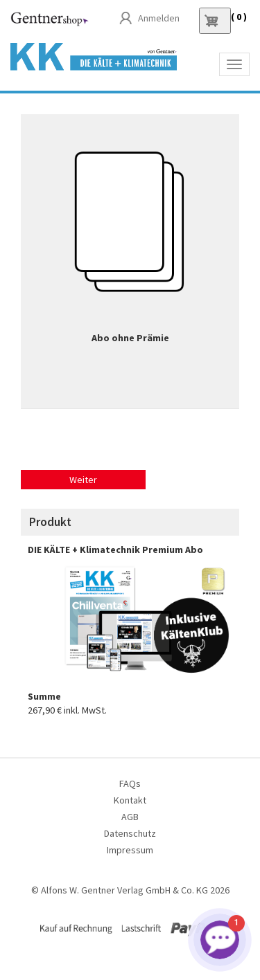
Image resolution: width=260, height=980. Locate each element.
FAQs (130, 783)
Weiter (83, 480)
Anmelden (159, 18)
